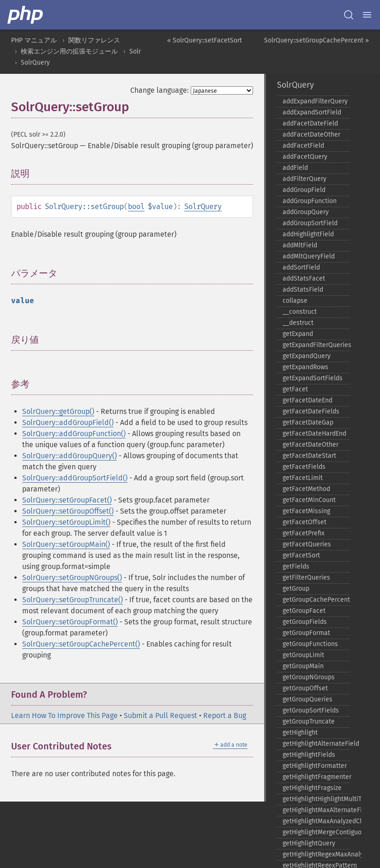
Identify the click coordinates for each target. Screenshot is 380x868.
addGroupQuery (306, 212)
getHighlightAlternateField (316, 744)
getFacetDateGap (308, 422)
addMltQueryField (309, 256)
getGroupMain (303, 666)
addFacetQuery (305, 157)
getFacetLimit (303, 478)
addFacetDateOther (311, 135)
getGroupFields (305, 622)
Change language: (160, 90)
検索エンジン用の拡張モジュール (69, 51)
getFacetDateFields (311, 411)
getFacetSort (301, 555)
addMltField (300, 245)
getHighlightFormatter (315, 766)
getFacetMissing (306, 511)
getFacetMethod (306, 489)
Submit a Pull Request (160, 715)
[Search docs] (349, 15)
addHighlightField (308, 234)
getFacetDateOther (311, 445)
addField (295, 168)
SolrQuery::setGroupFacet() (67, 500)
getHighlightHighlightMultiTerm (316, 799)
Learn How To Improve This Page (64, 715)
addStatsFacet (304, 278)
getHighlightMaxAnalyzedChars (316, 821)
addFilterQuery (305, 179)
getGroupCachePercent (316, 600)
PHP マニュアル (34, 40)
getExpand (298, 334)
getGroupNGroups (309, 677)
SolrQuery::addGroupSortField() (75, 478)
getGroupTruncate (309, 721)
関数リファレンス (94, 40)
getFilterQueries (306, 578)
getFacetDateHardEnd (314, 434)
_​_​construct (300, 312)
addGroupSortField (310, 223)
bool (136, 207)
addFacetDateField (310, 123)
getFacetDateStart (309, 456)
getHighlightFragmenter (316, 777)
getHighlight (300, 733)
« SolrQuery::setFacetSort (205, 40)
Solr (135, 51)
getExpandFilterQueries (316, 345)
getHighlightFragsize (312, 788)
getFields (296, 566)
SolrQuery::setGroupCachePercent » (317, 40)
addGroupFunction (310, 201)
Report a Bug (225, 715)
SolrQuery (35, 63)
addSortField (301, 267)
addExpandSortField (312, 112)
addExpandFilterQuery (315, 101)
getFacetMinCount (309, 500)
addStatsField (303, 290)
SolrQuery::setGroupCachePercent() (81, 644)
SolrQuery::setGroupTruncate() (72, 600)
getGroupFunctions (310, 644)
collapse (295, 301)
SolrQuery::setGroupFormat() (70, 622)
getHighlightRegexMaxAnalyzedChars (316, 854)
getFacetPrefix (304, 533)
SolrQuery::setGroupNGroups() (72, 578)
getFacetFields (304, 467)
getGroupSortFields (311, 710)
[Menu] (367, 15)
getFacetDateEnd (308, 400)
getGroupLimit (303, 655)
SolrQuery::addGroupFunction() (74, 434)
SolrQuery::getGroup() (58, 411)
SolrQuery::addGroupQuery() (69, 456)
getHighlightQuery (309, 843)
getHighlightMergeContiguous (316, 832)
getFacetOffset (305, 522)
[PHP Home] (26, 15)
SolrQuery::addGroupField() (68, 422)
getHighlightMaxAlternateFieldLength (316, 810)
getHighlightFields (309, 755)
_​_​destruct (298, 323)
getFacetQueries (307, 544)
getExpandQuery (307, 356)
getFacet (295, 389)
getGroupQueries (308, 699)
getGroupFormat (306, 633)
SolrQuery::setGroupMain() (66, 544)
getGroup (296, 589)
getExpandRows (305, 367)
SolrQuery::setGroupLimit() (66, 522)
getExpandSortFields (313, 378)
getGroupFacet (304, 611)
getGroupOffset (305, 688)
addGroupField (304, 190)
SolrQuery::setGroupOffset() (68, 511)
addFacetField (303, 146)
